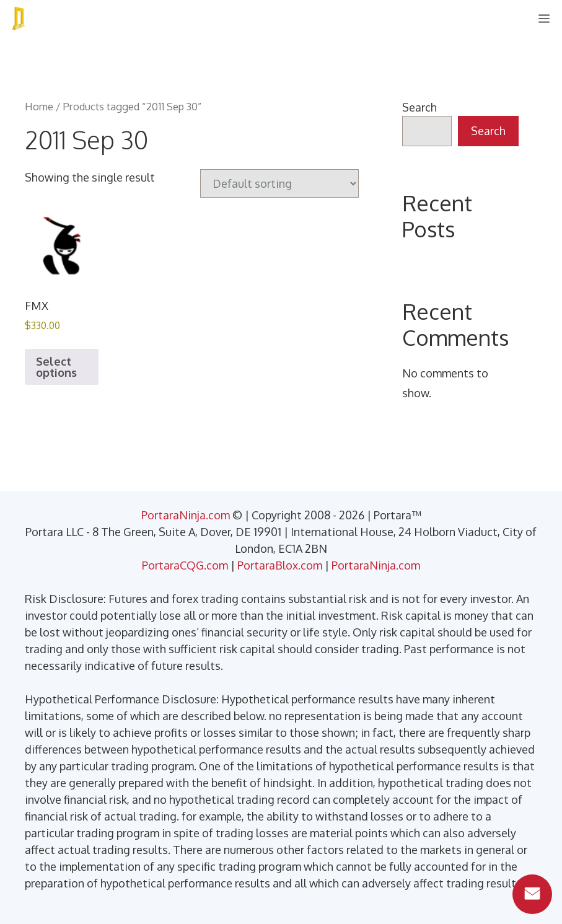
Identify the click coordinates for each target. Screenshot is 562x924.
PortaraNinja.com (186, 515)
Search (419, 107)
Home (39, 106)
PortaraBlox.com (280, 565)
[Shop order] (279, 183)
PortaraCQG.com (185, 565)
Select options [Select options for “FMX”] (56, 367)
